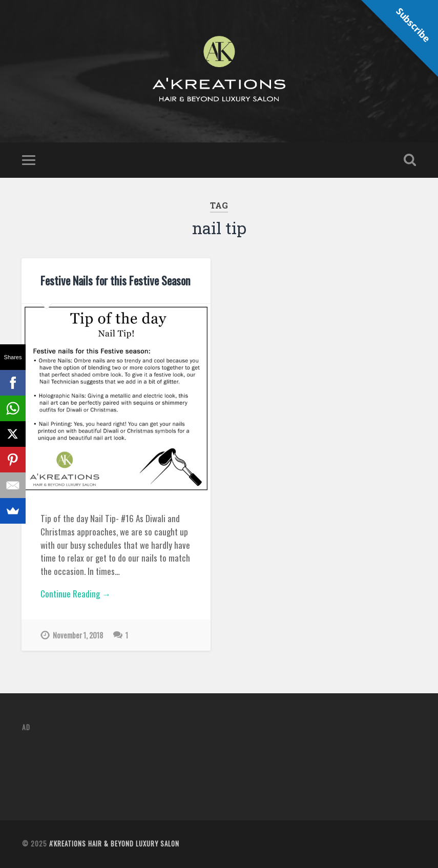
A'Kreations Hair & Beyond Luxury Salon (114, 844)
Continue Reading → (76, 594)
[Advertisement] (208, 764)
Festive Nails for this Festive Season (116, 280)
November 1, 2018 (78, 635)
